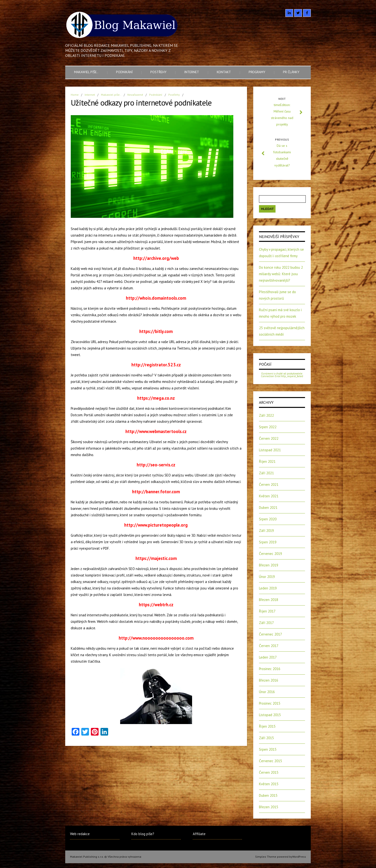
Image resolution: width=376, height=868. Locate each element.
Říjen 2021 (267, 461)
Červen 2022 (269, 438)
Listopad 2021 (270, 450)
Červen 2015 (269, 772)
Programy (257, 72)
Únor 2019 (267, 577)
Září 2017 (266, 623)
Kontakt (224, 72)
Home (75, 95)
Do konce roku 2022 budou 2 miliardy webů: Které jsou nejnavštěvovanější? (281, 274)
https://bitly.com (156, 331)
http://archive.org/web (156, 258)
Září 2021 (266, 473)
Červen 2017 (269, 646)
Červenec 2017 (270, 634)
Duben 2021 (268, 508)
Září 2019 (266, 531)
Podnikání (124, 72)
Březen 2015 (269, 807)
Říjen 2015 (267, 726)
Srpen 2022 (268, 427)
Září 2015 (266, 738)
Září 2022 (266, 415)
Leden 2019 (268, 588)
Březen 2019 (269, 565)
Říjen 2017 (267, 611)
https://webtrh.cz (156, 605)
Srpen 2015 (268, 749)
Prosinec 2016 (270, 669)
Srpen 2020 (268, 519)
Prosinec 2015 (270, 703)
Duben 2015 (268, 795)
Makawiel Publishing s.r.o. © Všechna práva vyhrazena (106, 857)
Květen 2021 (269, 496)
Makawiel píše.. (86, 72)
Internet (192, 72)
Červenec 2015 (270, 761)
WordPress (299, 857)
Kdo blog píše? (143, 834)
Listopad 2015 (270, 715)
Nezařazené (135, 95)
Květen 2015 (269, 784)
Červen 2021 (269, 485)
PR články (291, 72)
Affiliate (199, 834)
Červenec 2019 (270, 554)
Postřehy (158, 72)
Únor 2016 (267, 692)
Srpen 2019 (268, 542)
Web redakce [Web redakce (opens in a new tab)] (80, 834)
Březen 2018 (269, 600)
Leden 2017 (268, 657)
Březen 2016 (269, 680)
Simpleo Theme (266, 857)
